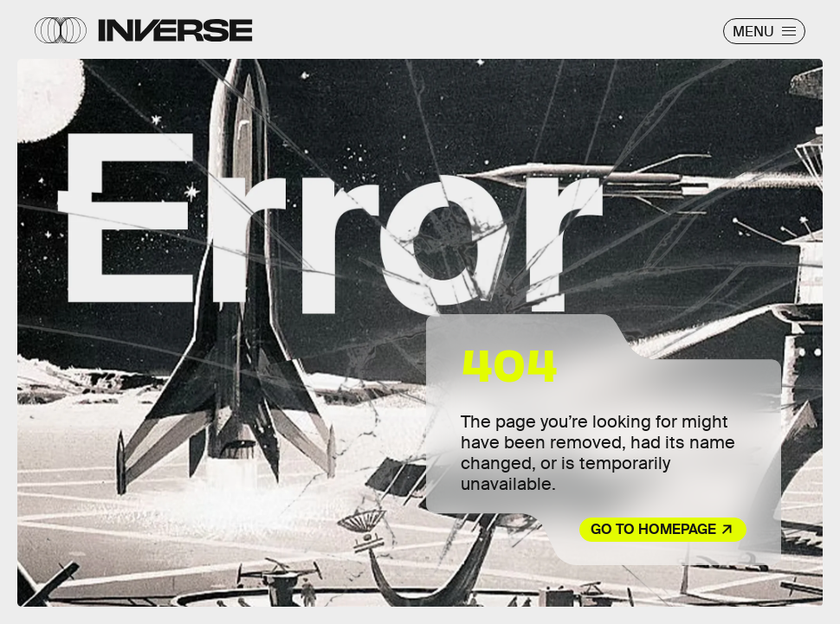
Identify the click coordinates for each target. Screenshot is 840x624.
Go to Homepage (653, 529)
